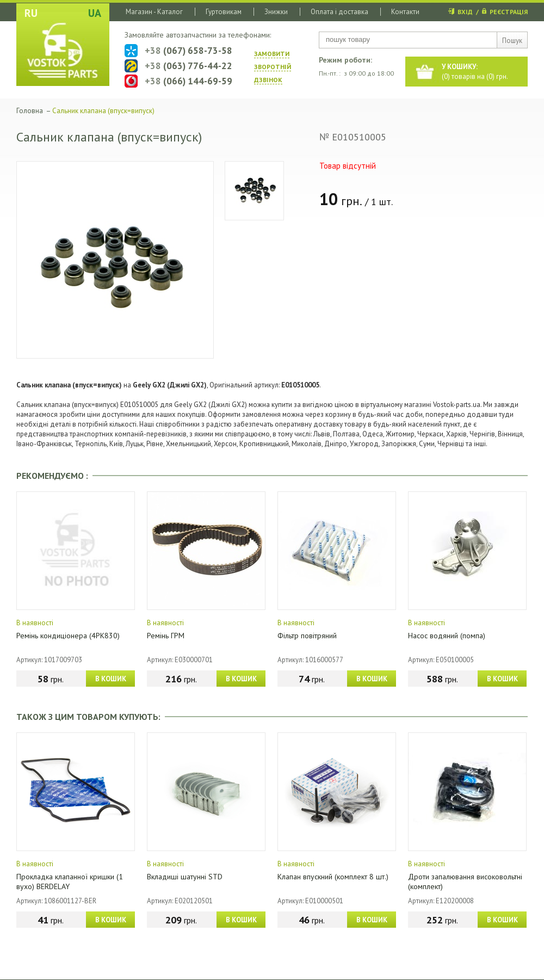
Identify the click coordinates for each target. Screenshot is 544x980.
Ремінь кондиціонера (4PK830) (68, 636)
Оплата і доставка (339, 12)
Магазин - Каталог (154, 12)
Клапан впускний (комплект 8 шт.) (333, 877)
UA (95, 13)
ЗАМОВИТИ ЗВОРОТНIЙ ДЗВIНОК (273, 67)
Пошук (512, 41)
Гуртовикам (224, 12)
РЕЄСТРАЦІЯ (509, 12)
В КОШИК (111, 679)
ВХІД (465, 12)
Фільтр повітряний (307, 636)
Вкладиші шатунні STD (185, 877)
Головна (30, 111)
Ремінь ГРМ (166, 636)
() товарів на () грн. (475, 72)
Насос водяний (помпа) (447, 636)
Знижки (276, 12)
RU (31, 13)
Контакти (405, 12)
